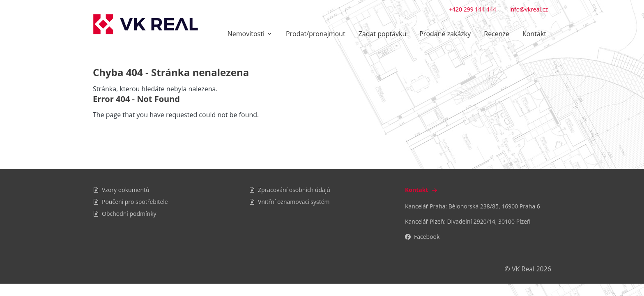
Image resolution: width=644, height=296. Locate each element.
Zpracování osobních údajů (290, 190)
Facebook (422, 237)
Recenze (497, 34)
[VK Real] (145, 24)
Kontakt (534, 34)
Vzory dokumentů (121, 190)
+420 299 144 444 (473, 9)
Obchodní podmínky (125, 214)
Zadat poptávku (383, 34)
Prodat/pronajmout (316, 34)
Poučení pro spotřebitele (130, 202)
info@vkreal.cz (529, 9)
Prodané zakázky (445, 34)
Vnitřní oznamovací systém (289, 202)
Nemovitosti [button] (246, 34)
